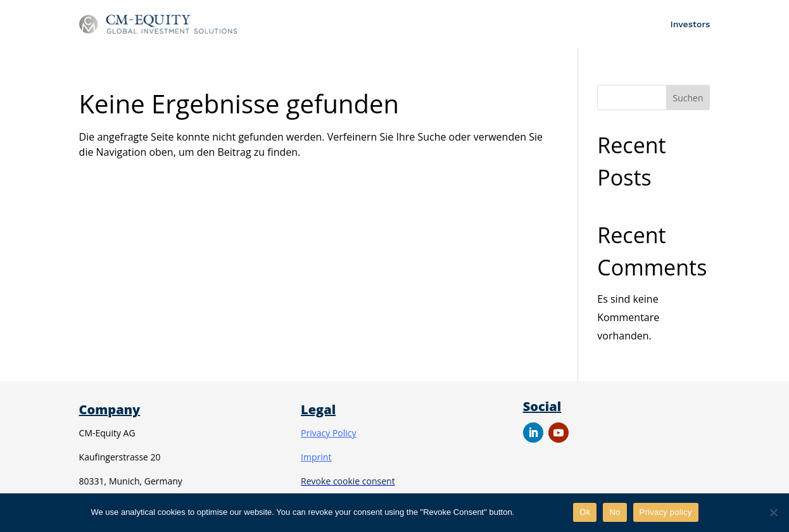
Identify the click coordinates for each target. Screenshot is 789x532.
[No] (773, 512)
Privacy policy (542, 512)
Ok (585, 512)
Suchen (688, 98)
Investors (691, 24)
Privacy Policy (328, 433)
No (615, 512)
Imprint (316, 457)
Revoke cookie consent (348, 481)
